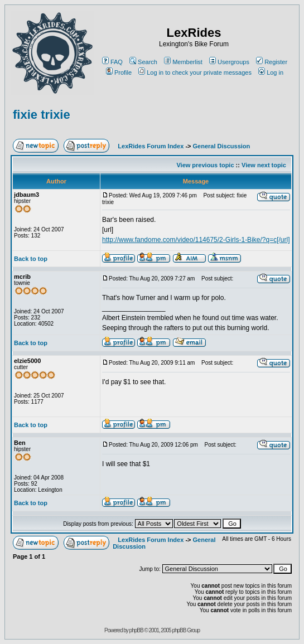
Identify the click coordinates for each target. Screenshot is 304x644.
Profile (119, 72)
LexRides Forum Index (151, 146)
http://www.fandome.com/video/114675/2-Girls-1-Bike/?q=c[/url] (196, 240)
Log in (271, 72)
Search (143, 62)
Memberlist (183, 62)
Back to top (31, 259)
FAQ (112, 62)
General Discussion (222, 146)
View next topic (264, 165)
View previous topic (205, 165)
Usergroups (229, 62)
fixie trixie (42, 115)
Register (272, 62)
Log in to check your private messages (195, 72)
